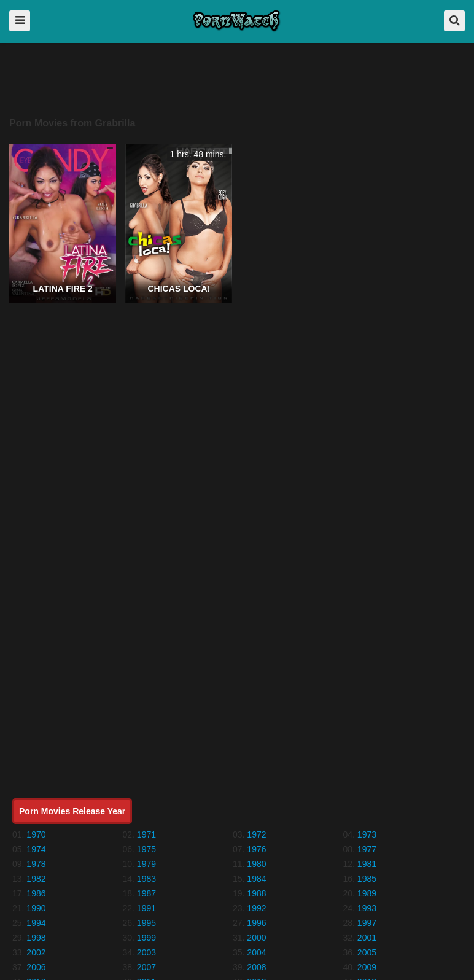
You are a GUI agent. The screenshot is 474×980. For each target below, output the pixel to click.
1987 (146, 893)
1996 (256, 923)
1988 (256, 893)
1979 (146, 864)
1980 (256, 864)
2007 (146, 967)
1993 (367, 908)
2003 (146, 952)
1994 (36, 923)
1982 (36, 879)
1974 (36, 849)
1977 (367, 849)
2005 (367, 952)
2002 (36, 952)
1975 (146, 849)
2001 (367, 938)
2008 (256, 967)
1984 (256, 879)
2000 (256, 938)
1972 (256, 834)
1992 (256, 908)
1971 (146, 834)
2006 (36, 967)
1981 (367, 864)
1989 (367, 893)
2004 (256, 952)
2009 (367, 967)
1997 (367, 923)
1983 (146, 879)
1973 (367, 834)
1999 (146, 938)
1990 (36, 908)
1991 (146, 908)
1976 (256, 849)
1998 (36, 938)
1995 (146, 923)
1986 (36, 893)
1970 (36, 834)
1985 (367, 879)
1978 (36, 864)
